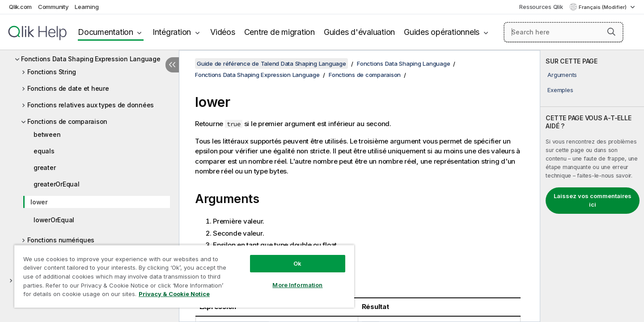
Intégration (172, 32)
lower (39, 202)
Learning (87, 7)
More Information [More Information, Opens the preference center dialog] (297, 285)
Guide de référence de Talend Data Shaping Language (271, 64)
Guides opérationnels (442, 32)
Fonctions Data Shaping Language (403, 64)
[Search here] (564, 32)
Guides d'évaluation (359, 32)
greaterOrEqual (57, 184)
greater (44, 167)
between (47, 134)
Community (53, 7)
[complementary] (592, 186)
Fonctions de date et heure (68, 88)
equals (44, 151)
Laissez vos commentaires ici (593, 200)
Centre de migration (280, 32)
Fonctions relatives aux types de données (91, 105)
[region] (184, 276)
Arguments (562, 75)
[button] (611, 32)
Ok (297, 263)
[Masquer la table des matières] (172, 65)
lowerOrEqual (54, 220)
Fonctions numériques (61, 240)
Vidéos (223, 32)
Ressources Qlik (541, 7)
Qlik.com (20, 7)
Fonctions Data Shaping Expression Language (91, 59)
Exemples (560, 90)
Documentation (106, 32)
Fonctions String (52, 72)
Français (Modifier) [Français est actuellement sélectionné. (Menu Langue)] (603, 7)
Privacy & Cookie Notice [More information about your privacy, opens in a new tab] (174, 294)
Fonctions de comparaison (67, 121)
